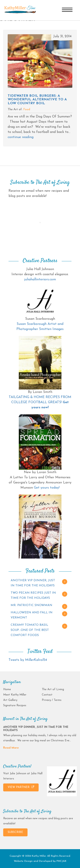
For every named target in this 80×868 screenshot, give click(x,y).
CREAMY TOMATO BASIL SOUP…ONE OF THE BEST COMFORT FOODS (30, 630)
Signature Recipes (15, 705)
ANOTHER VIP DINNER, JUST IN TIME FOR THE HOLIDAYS (33, 583)
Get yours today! (47, 488)
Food (27, 109)
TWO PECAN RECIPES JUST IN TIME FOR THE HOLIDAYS (33, 595)
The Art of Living (53, 689)
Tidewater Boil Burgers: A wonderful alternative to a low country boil (37, 100)
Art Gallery (10, 700)
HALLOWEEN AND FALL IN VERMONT (32, 615)
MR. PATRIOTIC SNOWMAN (31, 605)
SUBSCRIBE (15, 832)
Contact (47, 695)
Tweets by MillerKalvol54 (28, 660)
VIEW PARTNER (21, 787)
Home (7, 689)
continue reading (21, 137)
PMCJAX (61, 861)
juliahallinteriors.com (40, 279)
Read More (11, 748)
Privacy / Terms (52, 700)
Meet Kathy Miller (15, 695)
